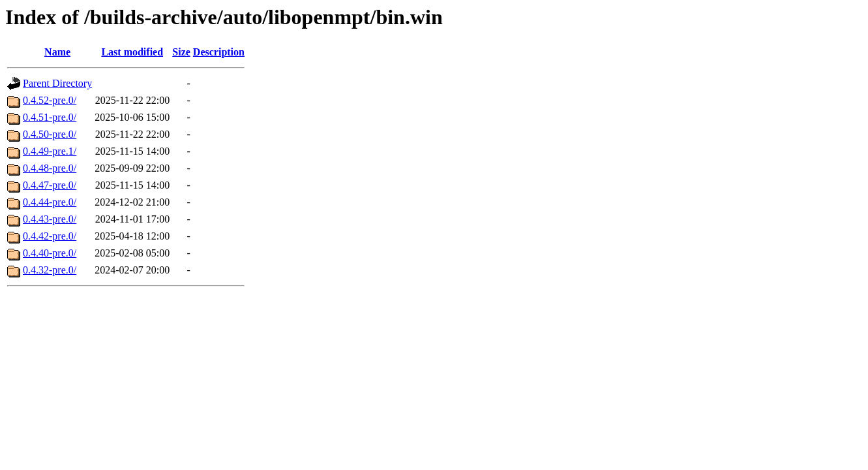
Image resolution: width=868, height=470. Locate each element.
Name (57, 52)
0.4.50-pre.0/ (50, 134)
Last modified (132, 52)
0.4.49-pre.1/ (50, 151)
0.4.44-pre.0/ (50, 202)
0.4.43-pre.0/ (50, 219)
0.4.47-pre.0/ (50, 185)
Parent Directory (57, 83)
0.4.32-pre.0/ (50, 270)
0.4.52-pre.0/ (50, 100)
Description (219, 52)
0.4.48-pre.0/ (50, 168)
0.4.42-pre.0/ (50, 236)
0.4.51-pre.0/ (50, 117)
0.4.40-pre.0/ (50, 253)
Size (181, 52)
